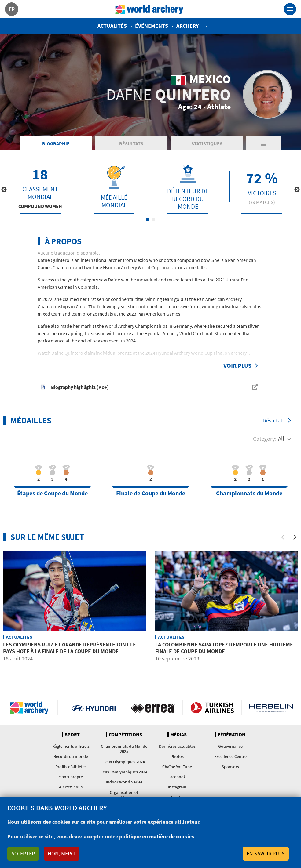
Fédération (232, 735)
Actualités (112, 26)
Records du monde (71, 756)
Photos (177, 756)
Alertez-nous (71, 787)
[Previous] (283, 537)
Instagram (177, 787)
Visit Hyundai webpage (94, 708)
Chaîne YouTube (177, 767)
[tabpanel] (40, 186)
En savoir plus (266, 854)
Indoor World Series (124, 782)
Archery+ (189, 26)
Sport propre (71, 777)
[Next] (295, 537)
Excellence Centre (230, 756)
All (281, 439)
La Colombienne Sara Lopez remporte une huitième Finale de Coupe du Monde (224, 648)
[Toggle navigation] (290, 9)
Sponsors (230, 767)
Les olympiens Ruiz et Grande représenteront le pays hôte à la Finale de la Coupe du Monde (70, 648)
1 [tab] (148, 219)
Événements (152, 26)
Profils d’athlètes (71, 767)
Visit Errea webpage (153, 708)
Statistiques (207, 143)
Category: (265, 439)
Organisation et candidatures (124, 795)
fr (12, 9)
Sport (72, 735)
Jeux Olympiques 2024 (124, 762)
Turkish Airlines (212, 708)
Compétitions (125, 735)
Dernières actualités (177, 746)
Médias (178, 735)
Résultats (131, 143)
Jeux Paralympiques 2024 (124, 772)
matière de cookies (172, 836)
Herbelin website (271, 708)
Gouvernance (230, 746)
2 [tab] (154, 219)
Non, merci (62, 854)
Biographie (56, 143)
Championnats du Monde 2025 (124, 749)
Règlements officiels (71, 746)
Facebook (177, 777)
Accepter (23, 854)
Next (297, 190)
